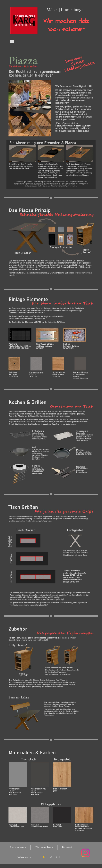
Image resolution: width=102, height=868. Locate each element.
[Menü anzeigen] (12, 41)
